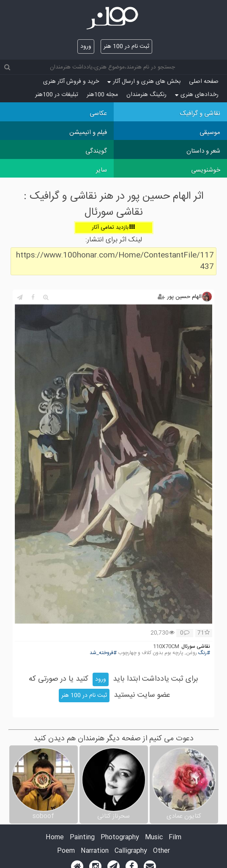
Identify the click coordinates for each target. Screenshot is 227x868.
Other (161, 851)
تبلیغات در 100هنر (57, 95)
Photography (120, 838)
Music (154, 838)
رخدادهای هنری (197, 95)
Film (175, 838)
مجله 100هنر (102, 95)
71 (204, 633)
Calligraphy (131, 851)
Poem (66, 851)
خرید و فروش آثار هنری (71, 82)
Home (55, 838)
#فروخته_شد (103, 653)
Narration (95, 851)
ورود (86, 47)
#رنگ (204, 653)
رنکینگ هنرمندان (146, 95)
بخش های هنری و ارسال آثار (144, 82)
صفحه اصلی (204, 82)
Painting (82, 838)
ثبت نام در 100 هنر (126, 47)
